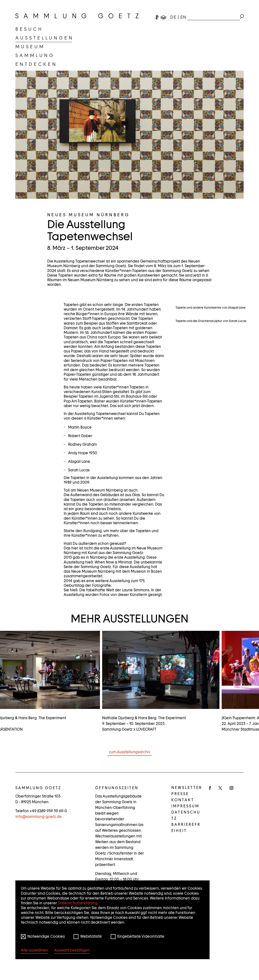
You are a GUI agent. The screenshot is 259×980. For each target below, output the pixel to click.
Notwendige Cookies (46, 936)
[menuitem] (29, 29)
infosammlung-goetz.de (39, 835)
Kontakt (183, 819)
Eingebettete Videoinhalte (141, 936)
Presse (180, 812)
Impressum (185, 825)
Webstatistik (91, 936)
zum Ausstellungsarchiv (130, 771)
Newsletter (187, 806)
